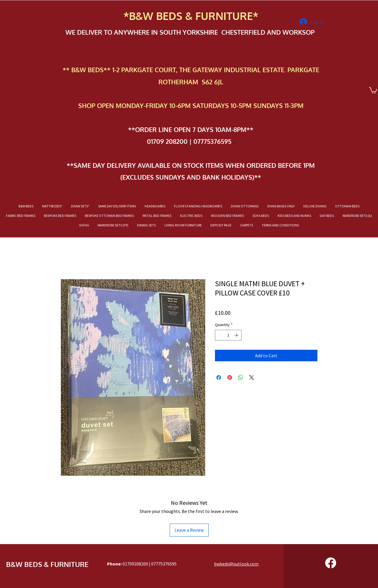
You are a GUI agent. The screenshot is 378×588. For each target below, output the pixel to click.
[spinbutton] (228, 335)
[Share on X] (252, 377)
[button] (373, 90)
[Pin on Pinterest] (230, 377)
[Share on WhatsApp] (241, 377)
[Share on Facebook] (219, 377)
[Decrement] (219, 335)
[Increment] (237, 335)
